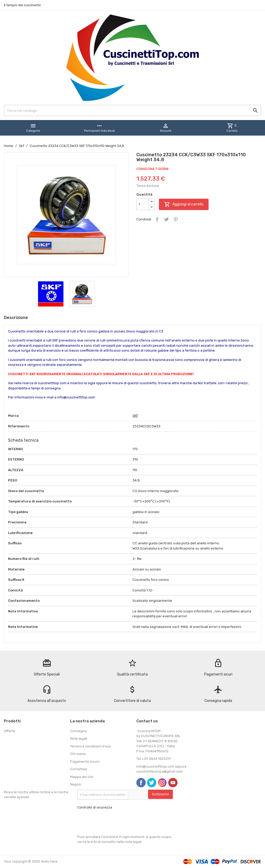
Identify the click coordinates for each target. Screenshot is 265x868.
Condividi (157, 219)
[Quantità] (143, 204)
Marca (13, 416)
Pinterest (176, 219)
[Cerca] (132, 110)
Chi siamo (78, 754)
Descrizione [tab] (16, 318)
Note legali (79, 739)
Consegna (78, 731)
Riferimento (19, 426)
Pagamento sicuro (85, 762)
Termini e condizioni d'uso (91, 746)
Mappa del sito (82, 777)
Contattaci (79, 769)
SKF (135, 416)
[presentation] (117, 822)
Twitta (166, 219)
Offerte (10, 731)
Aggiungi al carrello (184, 204)
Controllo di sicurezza (95, 807)
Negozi (76, 784)
